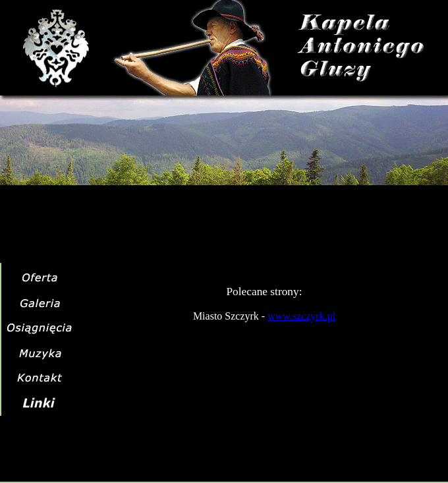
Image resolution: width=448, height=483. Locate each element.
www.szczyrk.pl (301, 316)
